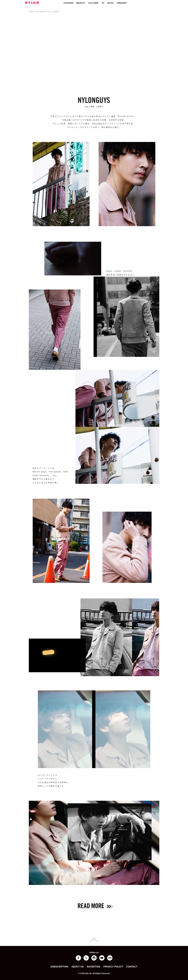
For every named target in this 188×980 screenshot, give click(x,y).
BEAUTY (81, 3)
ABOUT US (77, 967)
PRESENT (122, 3)
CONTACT (132, 967)
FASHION (68, 3)
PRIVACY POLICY (113, 967)
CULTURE (93, 3)
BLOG (111, 3)
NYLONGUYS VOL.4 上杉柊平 (47, 12)
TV (103, 3)
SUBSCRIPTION (59, 967)
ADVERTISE (94, 967)
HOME (31, 12)
